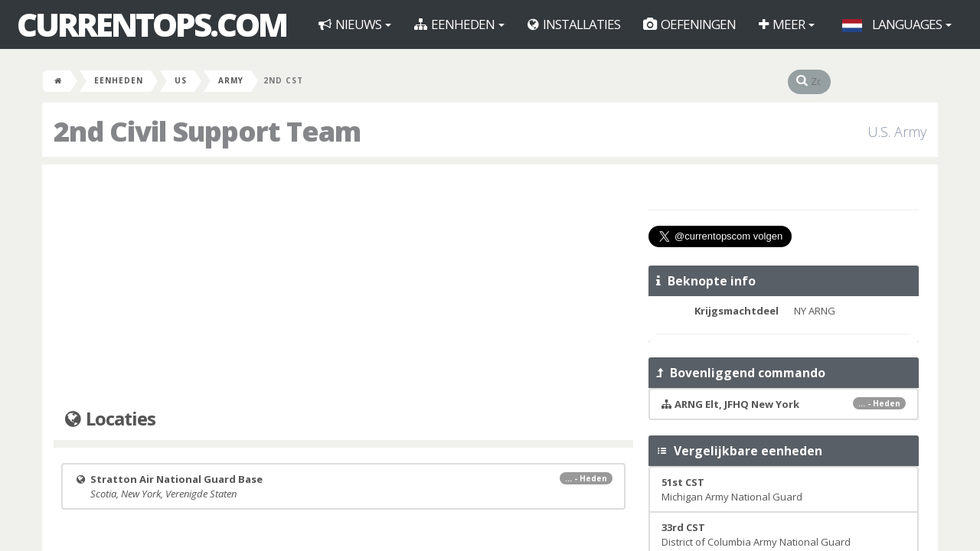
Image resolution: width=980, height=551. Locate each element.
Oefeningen (689, 24)
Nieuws (355, 24)
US (181, 80)
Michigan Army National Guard (732, 489)
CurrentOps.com (152, 24)
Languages (897, 24)
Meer (787, 24)
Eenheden (459, 24)
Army (231, 80)
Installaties (574, 24)
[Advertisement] (343, 287)
